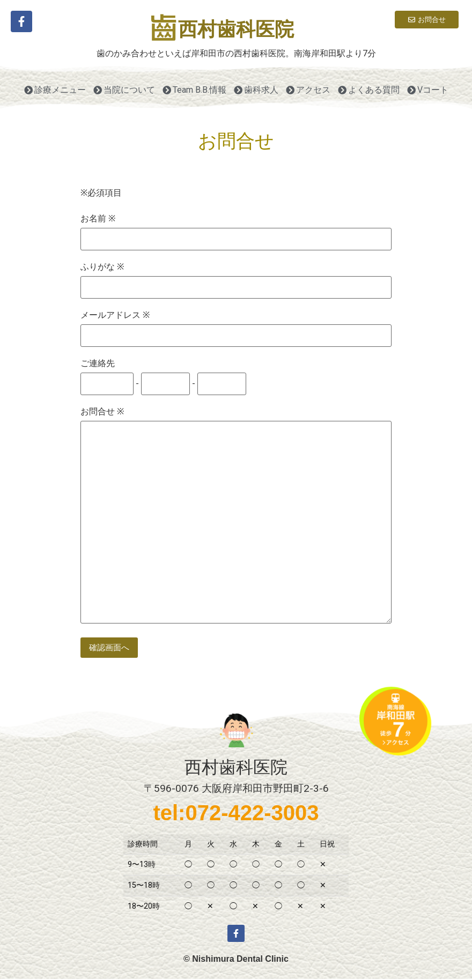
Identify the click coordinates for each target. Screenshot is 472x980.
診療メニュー (55, 90)
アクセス (308, 90)
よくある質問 (369, 90)
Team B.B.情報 (194, 90)
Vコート (428, 90)
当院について (124, 90)
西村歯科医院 (236, 29)
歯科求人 (256, 90)
